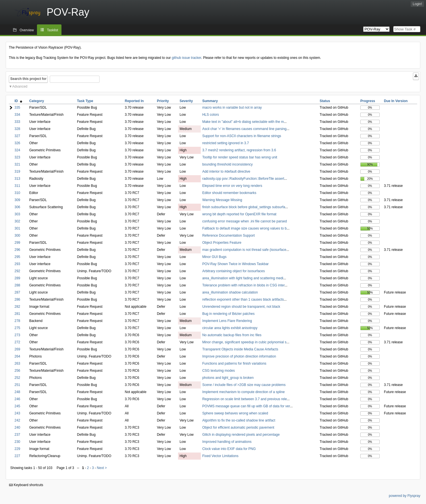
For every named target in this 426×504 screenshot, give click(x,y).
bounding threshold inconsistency (227, 164)
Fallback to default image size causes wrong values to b (244, 228)
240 (17, 427)
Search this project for (28, 79)
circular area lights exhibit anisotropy (230, 328)
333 (17, 122)
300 (17, 236)
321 (17, 164)
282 (17, 307)
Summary (210, 101)
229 (17, 449)
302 (17, 221)
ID (18, 101)
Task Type (85, 101)
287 (17, 292)
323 (17, 157)
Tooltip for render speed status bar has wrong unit (240, 157)
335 (17, 108)
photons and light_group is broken (228, 378)
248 (17, 392)
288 (17, 285)
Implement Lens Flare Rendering (227, 321)
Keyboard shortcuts (26, 485)
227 (17, 456)
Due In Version (396, 101)
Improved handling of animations (227, 442)
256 (17, 371)
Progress (368, 101)
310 (17, 193)
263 (17, 363)
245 (17, 406)
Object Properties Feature (222, 243)
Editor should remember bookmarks (229, 193)
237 (17, 435)
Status (325, 101)
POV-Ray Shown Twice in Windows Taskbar (235, 264)
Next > (102, 468)
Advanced (20, 86)
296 (17, 250)
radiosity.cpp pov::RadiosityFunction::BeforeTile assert (243, 179)
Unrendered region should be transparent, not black (241, 307)
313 (17, 179)
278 (17, 321)
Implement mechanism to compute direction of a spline (243, 392)
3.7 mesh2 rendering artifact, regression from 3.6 (239, 150)
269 (17, 349)
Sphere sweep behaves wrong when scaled (235, 413)
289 (17, 278)
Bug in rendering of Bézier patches (228, 314)
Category (37, 101)
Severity (186, 101)
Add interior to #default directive (226, 172)
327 (17, 136)
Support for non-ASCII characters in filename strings (242, 136)
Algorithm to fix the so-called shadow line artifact (239, 420)
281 (17, 314)
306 (17, 207)
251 (17, 385)
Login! (417, 4)
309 (17, 200)
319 (17, 172)
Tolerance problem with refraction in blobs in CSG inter (243, 285)
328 (17, 129)
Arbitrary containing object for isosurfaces (233, 271)
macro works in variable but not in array (232, 108)
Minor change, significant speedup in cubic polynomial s (244, 342)
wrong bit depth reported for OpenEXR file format (239, 214)
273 (17, 335)
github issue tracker (186, 58)
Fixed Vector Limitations (220, 456)
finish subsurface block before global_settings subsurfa (244, 207)
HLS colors (211, 115)
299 (17, 243)
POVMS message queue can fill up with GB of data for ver (246, 406)
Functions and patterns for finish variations (234, 363)
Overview (27, 30)
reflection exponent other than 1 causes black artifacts (243, 299)
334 (17, 115)
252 (17, 378)
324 (17, 150)
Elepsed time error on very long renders (232, 186)
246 (17, 399)
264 (17, 356)
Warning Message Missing (222, 200)
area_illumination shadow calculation (230, 292)
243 (17, 413)
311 (17, 186)
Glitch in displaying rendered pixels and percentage (241, 435)
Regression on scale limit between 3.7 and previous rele (245, 399)
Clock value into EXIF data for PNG (229, 449)
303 (17, 214)
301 (17, 228)
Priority (163, 101)
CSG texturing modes (219, 371)
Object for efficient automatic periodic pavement (238, 427)
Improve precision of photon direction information (239, 356)
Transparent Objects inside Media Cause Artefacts (240, 349)
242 (17, 420)
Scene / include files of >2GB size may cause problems (244, 385)
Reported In (134, 101)
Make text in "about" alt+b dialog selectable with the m (243, 122)
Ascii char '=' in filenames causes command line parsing (244, 129)
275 (17, 328)
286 (17, 299)
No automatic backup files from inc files (232, 335)
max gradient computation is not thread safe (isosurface (244, 250)
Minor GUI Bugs (214, 257)
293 (17, 264)
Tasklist (52, 30)
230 (17, 442)
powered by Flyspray (405, 496)
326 (17, 143)
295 (17, 257)
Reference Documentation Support (228, 236)
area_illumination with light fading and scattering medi (243, 278)
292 (17, 271)
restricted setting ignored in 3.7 (226, 143)
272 (17, 342)
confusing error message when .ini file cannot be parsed (245, 221)
